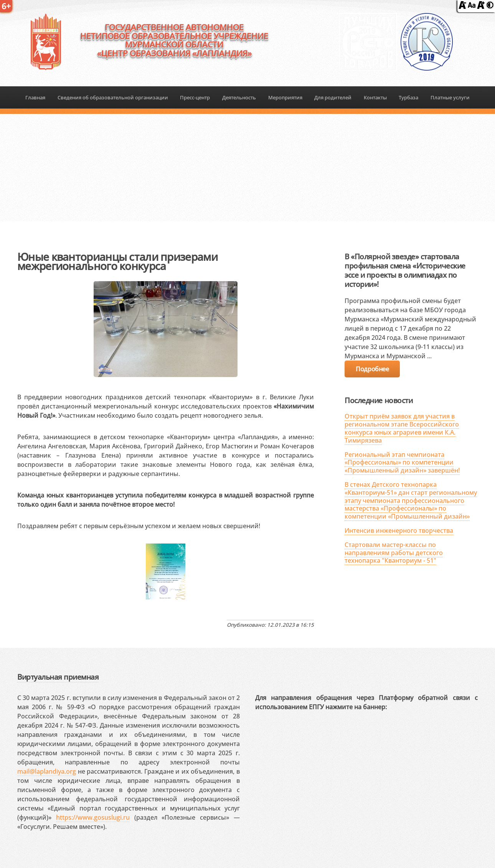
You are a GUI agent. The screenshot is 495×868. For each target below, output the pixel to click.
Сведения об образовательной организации (113, 97)
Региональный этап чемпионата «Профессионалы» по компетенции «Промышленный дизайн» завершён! (402, 463)
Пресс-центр (195, 97)
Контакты (375, 97)
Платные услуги (450, 97)
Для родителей (333, 97)
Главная (35, 97)
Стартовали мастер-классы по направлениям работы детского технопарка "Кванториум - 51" (394, 553)
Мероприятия (285, 97)
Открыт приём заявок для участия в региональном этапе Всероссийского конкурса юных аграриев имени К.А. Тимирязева (402, 428)
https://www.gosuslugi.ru (93, 817)
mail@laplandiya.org (47, 771)
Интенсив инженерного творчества (399, 530)
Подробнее (372, 369)
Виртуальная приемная (58, 677)
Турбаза (408, 97)
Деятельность (239, 97)
